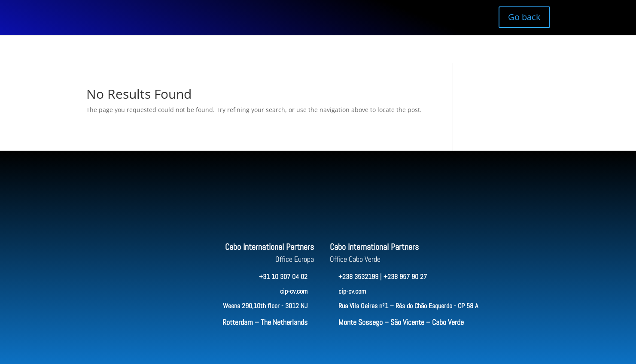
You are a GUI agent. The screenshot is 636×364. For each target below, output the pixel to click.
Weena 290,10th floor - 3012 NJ (265, 306)
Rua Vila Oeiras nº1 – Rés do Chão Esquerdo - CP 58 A (408, 306)
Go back (524, 17)
